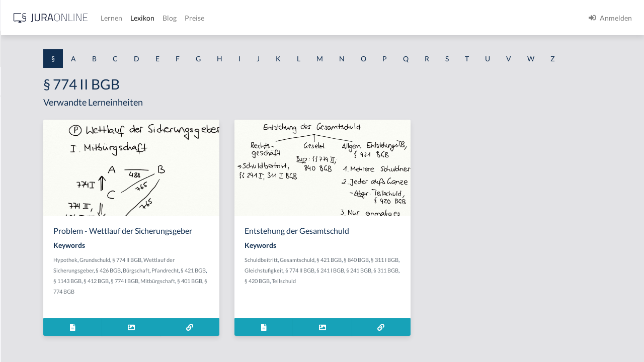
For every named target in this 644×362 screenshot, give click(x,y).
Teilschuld (446, 299)
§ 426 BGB (233, 298)
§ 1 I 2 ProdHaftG (35, 265)
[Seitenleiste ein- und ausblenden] (145, 15)
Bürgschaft (261, 298)
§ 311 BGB (392, 299)
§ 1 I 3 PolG (26, 288)
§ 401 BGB (254, 320)
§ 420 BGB (420, 299)
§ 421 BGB (220, 309)
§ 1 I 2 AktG (26, 243)
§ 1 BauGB (24, 129)
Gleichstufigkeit (389, 289)
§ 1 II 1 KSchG (29, 333)
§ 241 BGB (365, 299)
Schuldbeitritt (356, 278)
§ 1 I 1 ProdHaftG (35, 220)
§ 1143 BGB (249, 309)
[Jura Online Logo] (211, 18)
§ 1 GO (19, 152)
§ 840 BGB (451, 278)
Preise (354, 18)
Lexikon (302, 18)
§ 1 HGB (21, 175)
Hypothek (191, 288)
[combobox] (80, 49)
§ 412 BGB (278, 309)
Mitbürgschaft (222, 320)
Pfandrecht (192, 309)
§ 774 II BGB (252, 288)
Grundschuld (220, 288)
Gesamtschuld (392, 278)
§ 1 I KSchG (26, 310)
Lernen (271, 18)
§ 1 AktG (21, 107)
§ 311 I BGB (353, 289)
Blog (330, 18)
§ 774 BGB (281, 320)
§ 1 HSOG (23, 197)
